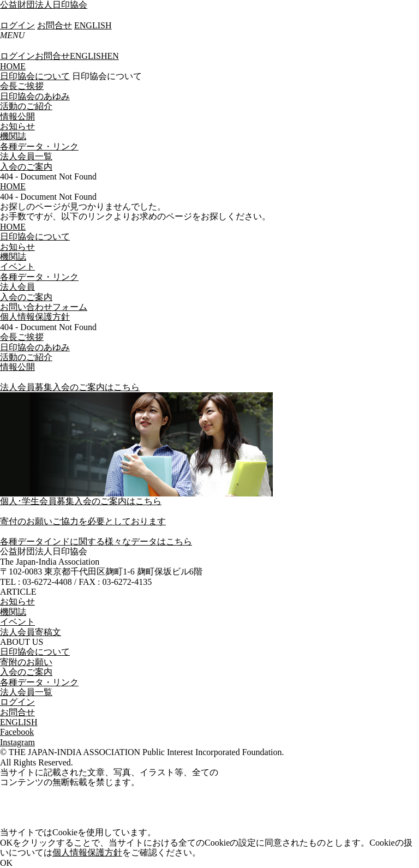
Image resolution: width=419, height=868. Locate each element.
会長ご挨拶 (22, 86)
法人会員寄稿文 (31, 632)
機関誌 (13, 136)
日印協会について (35, 76)
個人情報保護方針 (87, 852)
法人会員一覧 (26, 156)
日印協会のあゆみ (35, 96)
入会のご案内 (26, 167)
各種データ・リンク (39, 146)
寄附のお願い (26, 662)
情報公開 (17, 116)
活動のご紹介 (26, 106)
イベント (17, 622)
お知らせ (17, 126)
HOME (13, 66)
